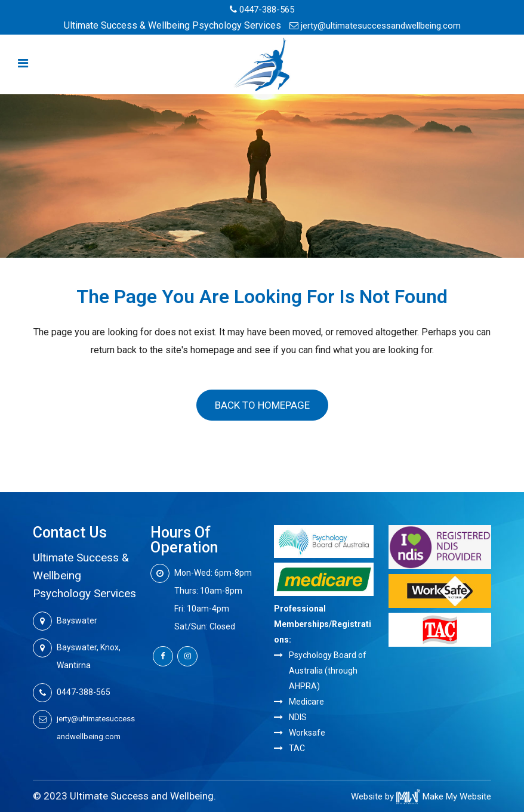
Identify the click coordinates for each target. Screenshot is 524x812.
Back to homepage (262, 405)
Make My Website (444, 796)
